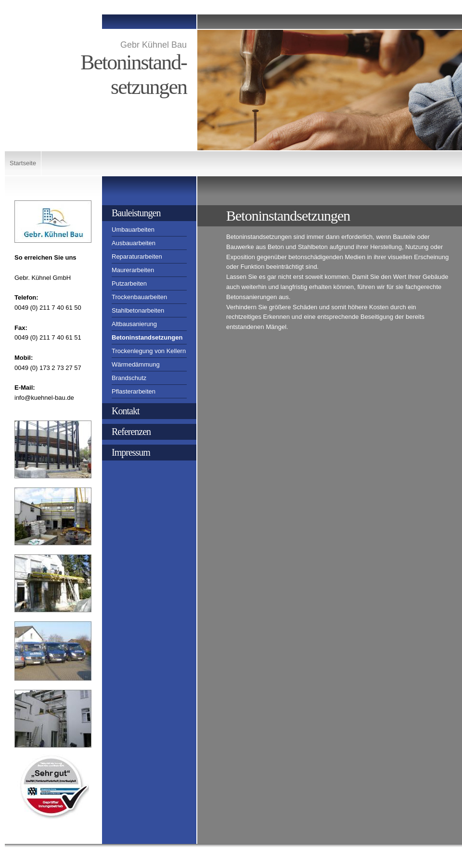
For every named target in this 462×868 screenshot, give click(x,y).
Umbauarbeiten (133, 230)
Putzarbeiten (129, 283)
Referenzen (131, 432)
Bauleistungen (136, 213)
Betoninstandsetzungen (147, 337)
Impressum (131, 452)
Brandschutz (129, 378)
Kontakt (125, 411)
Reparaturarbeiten (137, 256)
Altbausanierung (134, 324)
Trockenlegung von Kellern (149, 351)
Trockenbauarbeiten (139, 297)
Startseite (23, 163)
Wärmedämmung (136, 364)
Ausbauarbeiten (134, 243)
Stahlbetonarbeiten (138, 310)
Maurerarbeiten (133, 270)
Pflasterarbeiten (134, 391)
